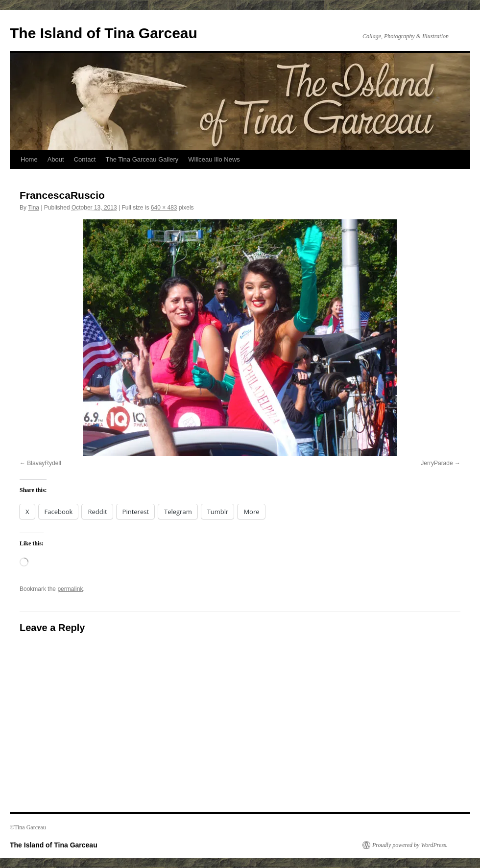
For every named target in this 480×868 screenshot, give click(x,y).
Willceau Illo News (214, 159)
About (56, 159)
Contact (85, 159)
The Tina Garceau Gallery (142, 159)
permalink (70, 589)
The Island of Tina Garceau (104, 33)
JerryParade (437, 463)
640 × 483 (164, 208)
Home (29, 159)
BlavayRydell (44, 463)
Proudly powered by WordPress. (410, 845)
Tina (34, 208)
